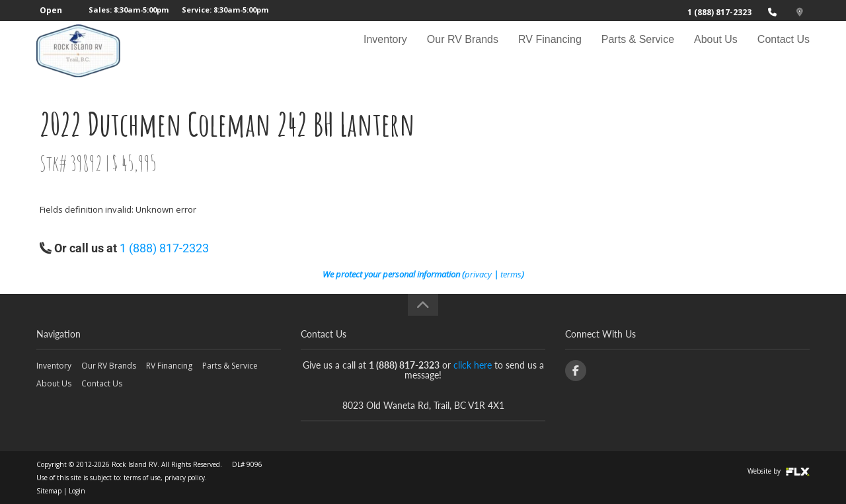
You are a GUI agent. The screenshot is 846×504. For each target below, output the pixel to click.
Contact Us (784, 51)
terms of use (142, 478)
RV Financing (550, 51)
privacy (478, 274)
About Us (716, 51)
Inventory (385, 51)
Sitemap (49, 491)
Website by (779, 471)
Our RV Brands (463, 51)
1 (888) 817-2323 (719, 12)
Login (77, 491)
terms (511, 274)
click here (473, 365)
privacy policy (185, 478)
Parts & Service (638, 51)
